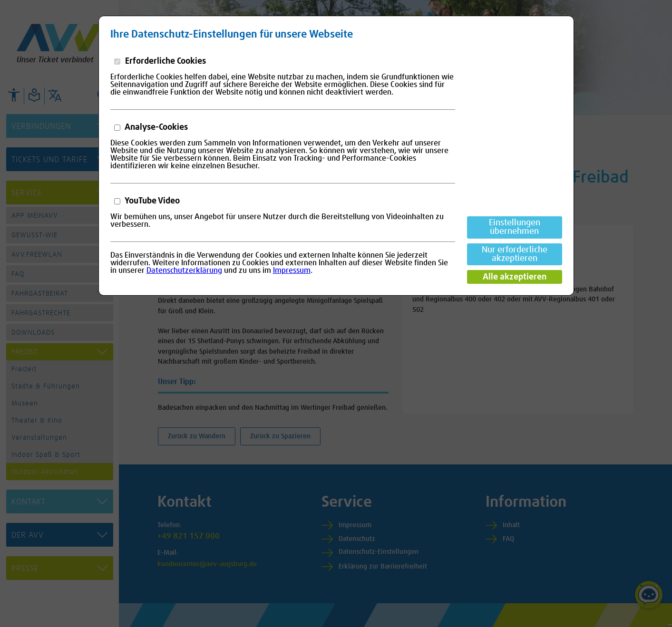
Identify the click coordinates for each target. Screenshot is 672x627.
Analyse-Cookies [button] (156, 127)
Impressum (292, 270)
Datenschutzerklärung (184, 270)
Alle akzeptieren (515, 277)
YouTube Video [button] (151, 201)
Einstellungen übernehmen (515, 227)
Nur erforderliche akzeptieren (515, 254)
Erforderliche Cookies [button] (165, 61)
